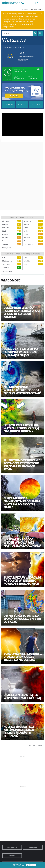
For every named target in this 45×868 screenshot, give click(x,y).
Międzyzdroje (7, 261)
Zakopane (6, 268)
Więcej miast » (7, 248)
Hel (4, 258)
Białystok (5, 221)
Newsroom (33, 847)
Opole (26, 234)
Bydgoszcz (27, 221)
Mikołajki (27, 261)
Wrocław (5, 244)
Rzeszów (27, 238)
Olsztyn (5, 234)
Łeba (25, 258)
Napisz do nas (12, 847)
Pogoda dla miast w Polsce (22, 217)
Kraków (5, 224)
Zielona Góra (28, 244)
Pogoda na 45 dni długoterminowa (22, 105)
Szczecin (5, 241)
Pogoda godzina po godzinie (8, 105)
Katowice (5, 228)
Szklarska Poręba (8, 264)
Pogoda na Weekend (36, 105)
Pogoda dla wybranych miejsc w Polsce (22, 254)
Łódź (4, 231)
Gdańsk (26, 224)
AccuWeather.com (37, 9)
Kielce (26, 228)
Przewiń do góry (35, 745)
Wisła (26, 264)
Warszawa (27, 241)
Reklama (12, 856)
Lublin (26, 231)
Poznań (5, 238)
